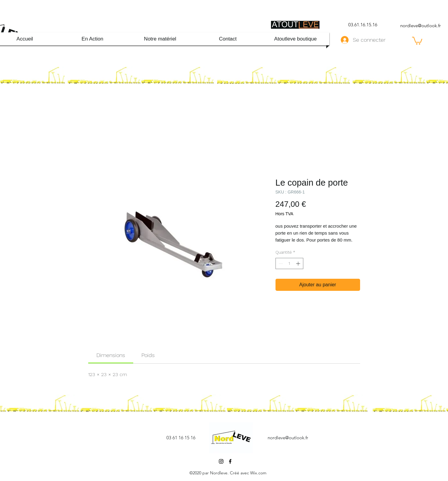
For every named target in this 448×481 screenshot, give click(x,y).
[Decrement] (280, 263)
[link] (111, 355)
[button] (417, 40)
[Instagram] (221, 461)
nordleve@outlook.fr (421, 26)
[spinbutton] (289, 263)
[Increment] (299, 263)
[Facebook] (230, 461)
